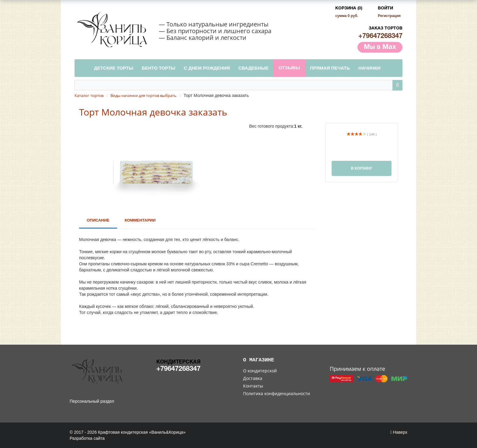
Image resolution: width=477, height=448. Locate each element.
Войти (385, 8)
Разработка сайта (87, 438)
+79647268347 (380, 36)
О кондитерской (260, 371)
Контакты (253, 386)
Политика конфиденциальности (277, 393)
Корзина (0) (349, 8)
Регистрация (389, 16)
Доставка (253, 378)
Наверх (399, 432)
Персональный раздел (92, 401)
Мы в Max (380, 47)
